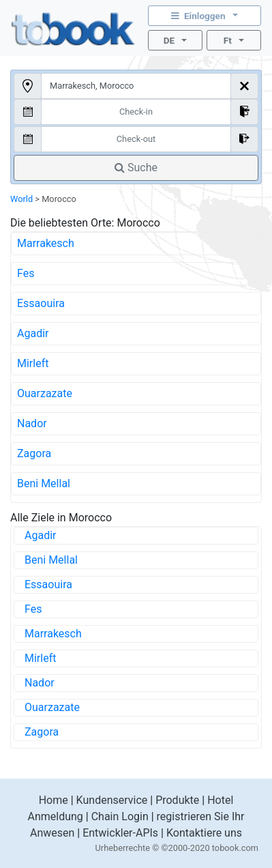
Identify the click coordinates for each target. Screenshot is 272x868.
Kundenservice (112, 800)
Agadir (33, 333)
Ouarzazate (45, 393)
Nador (32, 423)
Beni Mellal (44, 483)
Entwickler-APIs (120, 833)
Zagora (34, 453)
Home (54, 800)
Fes (26, 273)
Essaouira (41, 303)
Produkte (177, 800)
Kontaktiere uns (204, 833)
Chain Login (120, 816)
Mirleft (33, 363)
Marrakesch (46, 243)
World (21, 199)
